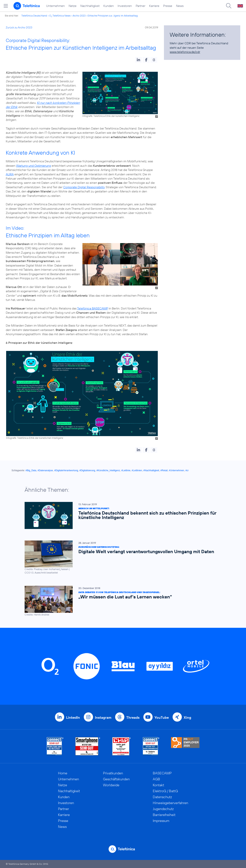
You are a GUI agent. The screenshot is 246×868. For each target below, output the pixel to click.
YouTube (162, 717)
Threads (133, 717)
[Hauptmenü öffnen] (6, 6)
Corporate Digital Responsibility (84, 187)
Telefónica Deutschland (34, 16)
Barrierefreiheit (164, 815)
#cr (187, 470)
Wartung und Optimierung (34, 166)
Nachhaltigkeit (90, 6)
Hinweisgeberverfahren (170, 803)
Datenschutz (162, 797)
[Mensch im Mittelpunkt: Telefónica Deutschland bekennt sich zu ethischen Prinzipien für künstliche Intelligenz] (121, 515)
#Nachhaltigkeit (151, 470)
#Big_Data (31, 470)
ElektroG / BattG (165, 791)
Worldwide (111, 785)
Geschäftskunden (116, 779)
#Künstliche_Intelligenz (108, 470)
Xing (187, 717)
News (180, 6)
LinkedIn (73, 717)
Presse (168, 6)
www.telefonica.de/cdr (185, 52)
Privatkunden (113, 773)
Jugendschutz (163, 809)
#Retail (164, 470)
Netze (73, 6)
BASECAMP (162, 773)
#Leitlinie (126, 470)
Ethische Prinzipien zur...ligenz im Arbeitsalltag (113, 16)
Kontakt (158, 785)
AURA (10, 174)
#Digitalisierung (87, 470)
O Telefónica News (60, 16)
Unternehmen (55, 6)
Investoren (125, 6)
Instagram (103, 717)
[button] (138, 60)
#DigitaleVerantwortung (66, 470)
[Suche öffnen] (229, 6)
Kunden (109, 6)
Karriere (154, 6)
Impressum (161, 821)
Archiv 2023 (79, 16)
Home (63, 773)
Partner (140, 6)
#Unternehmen (177, 470)
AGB (156, 779)
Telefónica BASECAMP (93, 308)
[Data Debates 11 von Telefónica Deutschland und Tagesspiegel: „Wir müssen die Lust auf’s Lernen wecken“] (121, 601)
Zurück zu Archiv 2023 (19, 27)
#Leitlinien (137, 470)
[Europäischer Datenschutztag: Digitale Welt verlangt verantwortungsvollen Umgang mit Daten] (121, 557)
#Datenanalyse (45, 470)
